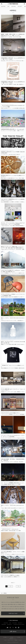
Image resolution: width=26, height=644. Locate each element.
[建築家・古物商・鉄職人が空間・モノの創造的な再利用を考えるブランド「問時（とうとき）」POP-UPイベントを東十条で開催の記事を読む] (13, 24)
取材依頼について (13, 639)
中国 (3, 609)
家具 (21, 609)
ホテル (13, 609)
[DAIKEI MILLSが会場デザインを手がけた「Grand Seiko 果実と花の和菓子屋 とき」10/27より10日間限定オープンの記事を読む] (13, 260)
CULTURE (13, 6)
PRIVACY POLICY (11, 640)
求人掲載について (20, 637)
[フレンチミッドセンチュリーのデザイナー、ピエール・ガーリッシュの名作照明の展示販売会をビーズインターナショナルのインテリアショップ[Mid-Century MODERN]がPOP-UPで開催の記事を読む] (13, 425)
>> (20, 586)
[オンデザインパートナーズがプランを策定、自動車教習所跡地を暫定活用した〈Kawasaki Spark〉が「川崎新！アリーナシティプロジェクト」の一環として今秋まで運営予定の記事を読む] (13, 119)
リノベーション (7, 602)
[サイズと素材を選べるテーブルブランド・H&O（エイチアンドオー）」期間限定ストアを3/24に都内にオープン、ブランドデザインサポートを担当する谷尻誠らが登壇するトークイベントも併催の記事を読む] (13, 378)
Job (13, 607)
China (24, 609)
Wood (24, 602)
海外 (15, 604)
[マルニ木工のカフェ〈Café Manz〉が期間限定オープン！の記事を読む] (13, 541)
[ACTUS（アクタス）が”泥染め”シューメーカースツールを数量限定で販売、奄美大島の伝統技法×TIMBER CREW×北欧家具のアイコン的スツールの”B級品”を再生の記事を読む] (13, 283)
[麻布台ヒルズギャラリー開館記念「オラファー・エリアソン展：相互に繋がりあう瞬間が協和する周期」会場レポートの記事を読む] (13, 236)
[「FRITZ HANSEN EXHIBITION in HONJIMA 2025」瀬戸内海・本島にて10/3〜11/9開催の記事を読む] (13, 95)
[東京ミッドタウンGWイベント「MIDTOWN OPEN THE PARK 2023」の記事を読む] (13, 307)
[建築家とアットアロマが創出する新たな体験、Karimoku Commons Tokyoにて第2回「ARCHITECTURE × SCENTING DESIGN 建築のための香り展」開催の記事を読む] (13, 331)
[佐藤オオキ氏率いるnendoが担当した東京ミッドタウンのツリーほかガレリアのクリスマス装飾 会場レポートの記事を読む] (13, 495)
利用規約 (16, 640)
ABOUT (6, 640)
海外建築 (17, 602)
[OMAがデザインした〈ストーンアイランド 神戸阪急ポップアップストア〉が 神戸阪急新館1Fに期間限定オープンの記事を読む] (13, 402)
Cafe (19, 609)
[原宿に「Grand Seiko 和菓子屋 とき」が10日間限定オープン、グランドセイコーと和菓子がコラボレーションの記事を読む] (13, 565)
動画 (9, 604)
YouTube (6, 604)
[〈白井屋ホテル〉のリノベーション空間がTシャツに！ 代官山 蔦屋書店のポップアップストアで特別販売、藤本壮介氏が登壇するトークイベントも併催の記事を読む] (13, 355)
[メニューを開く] (24, 4)
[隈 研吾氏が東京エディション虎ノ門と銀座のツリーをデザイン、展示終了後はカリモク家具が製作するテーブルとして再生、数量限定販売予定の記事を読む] (13, 165)
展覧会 (12, 604)
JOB (8, 6)
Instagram (10, 628)
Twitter (13, 628)
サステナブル (7, 607)
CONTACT (20, 640)
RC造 (10, 609)
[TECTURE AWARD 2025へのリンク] (13, 1)
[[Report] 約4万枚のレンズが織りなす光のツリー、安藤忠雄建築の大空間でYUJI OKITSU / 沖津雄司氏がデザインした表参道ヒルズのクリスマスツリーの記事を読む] (13, 189)
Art (17, 604)
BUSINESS (4, 624)
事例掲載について (13, 637)
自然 (11, 607)
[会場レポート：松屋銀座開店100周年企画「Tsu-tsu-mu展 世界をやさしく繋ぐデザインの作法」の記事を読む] (13, 47)
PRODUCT (3, 174)
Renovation (13, 602)
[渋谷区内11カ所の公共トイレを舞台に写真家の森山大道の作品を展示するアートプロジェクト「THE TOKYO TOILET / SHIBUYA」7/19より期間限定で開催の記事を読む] (13, 141)
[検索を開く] (2, 4)
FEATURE (3, 6)
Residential (22, 607)
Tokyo (21, 602)
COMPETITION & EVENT (5, 33)
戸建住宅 (20, 604)
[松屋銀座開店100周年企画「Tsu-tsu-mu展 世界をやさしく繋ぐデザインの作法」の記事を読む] (13, 71)
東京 (3, 602)
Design (23, 604)
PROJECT (20, 6)
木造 (3, 604)
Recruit (18, 607)
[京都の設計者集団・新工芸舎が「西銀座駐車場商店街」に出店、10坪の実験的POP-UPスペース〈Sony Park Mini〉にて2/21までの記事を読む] (13, 448)
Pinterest (19, 628)
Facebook (16, 628)
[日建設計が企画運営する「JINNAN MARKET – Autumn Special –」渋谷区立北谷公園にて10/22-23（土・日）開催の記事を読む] (13, 518)
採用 (16, 607)
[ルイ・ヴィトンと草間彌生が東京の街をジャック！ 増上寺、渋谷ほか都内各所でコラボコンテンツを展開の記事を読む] (13, 472)
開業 (5, 609)
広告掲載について (6, 637)
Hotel (8, 609)
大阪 (16, 609)
